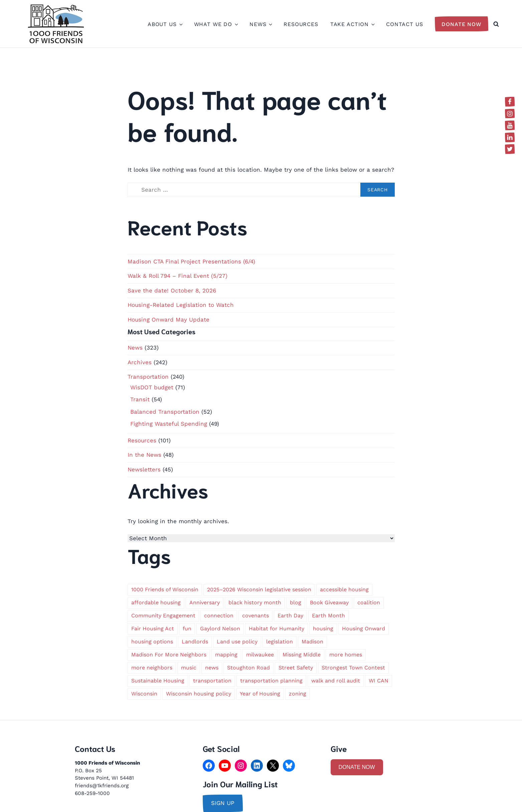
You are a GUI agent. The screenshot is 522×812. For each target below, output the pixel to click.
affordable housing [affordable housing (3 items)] (156, 602)
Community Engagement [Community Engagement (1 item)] (163, 616)
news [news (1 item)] (212, 668)
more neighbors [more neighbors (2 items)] (152, 668)
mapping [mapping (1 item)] (226, 655)
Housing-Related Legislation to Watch (181, 305)
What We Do (216, 24)
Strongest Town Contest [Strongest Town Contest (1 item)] (353, 668)
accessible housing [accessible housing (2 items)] (344, 589)
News (260, 24)
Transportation (148, 377)
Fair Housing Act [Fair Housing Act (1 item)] (153, 629)
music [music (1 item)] (189, 668)
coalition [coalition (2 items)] (369, 602)
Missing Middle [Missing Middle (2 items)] (302, 655)
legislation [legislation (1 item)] (280, 642)
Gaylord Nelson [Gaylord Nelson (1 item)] (220, 629)
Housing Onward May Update (168, 320)
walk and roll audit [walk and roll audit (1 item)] (336, 681)
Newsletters (144, 469)
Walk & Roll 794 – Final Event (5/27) (178, 276)
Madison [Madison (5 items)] (312, 642)
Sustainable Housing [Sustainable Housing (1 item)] (158, 681)
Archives (140, 362)
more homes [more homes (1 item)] (346, 655)
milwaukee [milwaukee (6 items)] (260, 655)
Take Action (352, 24)
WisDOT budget (152, 387)
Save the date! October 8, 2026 (172, 290)
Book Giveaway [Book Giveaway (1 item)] (329, 602)
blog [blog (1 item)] (296, 602)
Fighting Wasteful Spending (169, 424)
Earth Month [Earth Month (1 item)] (328, 616)
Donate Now (462, 24)
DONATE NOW (357, 767)
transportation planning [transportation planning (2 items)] (271, 681)
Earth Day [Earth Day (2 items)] (290, 616)
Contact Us (405, 24)
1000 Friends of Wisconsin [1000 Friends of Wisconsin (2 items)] (165, 589)
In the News (144, 455)
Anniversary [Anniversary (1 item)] (205, 602)
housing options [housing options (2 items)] (152, 642)
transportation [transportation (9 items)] (212, 681)
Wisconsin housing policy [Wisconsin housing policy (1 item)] (199, 694)
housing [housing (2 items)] (323, 629)
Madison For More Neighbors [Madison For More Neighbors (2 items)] (169, 655)
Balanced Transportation (165, 412)
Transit (140, 399)
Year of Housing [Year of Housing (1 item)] (260, 694)
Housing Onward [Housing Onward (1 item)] (364, 629)
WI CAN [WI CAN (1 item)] (379, 681)
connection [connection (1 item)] (219, 616)
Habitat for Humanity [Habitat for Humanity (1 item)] (277, 629)
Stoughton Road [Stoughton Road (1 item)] (248, 668)
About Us (165, 24)
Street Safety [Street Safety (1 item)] (296, 668)
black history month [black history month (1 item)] (255, 602)
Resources (301, 24)
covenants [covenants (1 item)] (255, 616)
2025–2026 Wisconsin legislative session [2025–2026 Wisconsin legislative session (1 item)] (259, 589)
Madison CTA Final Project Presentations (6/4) (191, 261)
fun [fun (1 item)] (187, 629)
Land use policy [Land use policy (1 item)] (237, 642)
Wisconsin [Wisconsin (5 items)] (144, 694)
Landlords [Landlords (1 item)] (195, 642)
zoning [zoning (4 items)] (298, 694)
